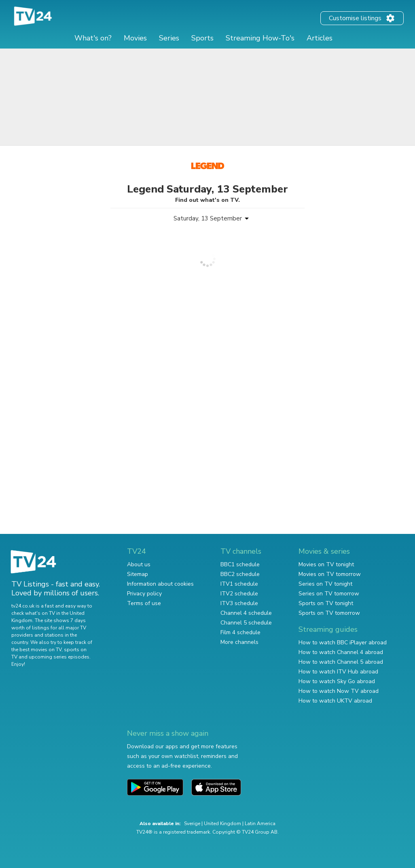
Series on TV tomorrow (329, 594)
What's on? (93, 38)
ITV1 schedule (239, 584)
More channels (239, 642)
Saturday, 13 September (208, 218)
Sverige (192, 824)
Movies (135, 38)
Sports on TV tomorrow (329, 613)
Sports (202, 38)
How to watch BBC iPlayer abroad (343, 643)
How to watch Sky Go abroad (337, 681)
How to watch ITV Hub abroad (338, 672)
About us (139, 564)
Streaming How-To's (260, 38)
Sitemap (138, 574)
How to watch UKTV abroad (335, 701)
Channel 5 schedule (246, 623)
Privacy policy (144, 594)
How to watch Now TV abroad (339, 691)
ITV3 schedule (239, 603)
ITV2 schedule (239, 594)
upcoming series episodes (59, 657)
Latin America (260, 824)
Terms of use (144, 603)
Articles (320, 38)
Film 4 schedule (240, 632)
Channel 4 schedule (246, 613)
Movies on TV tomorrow (330, 574)
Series (169, 38)
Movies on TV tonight (326, 564)
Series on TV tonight (325, 584)
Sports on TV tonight (326, 603)
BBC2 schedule (240, 574)
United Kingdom (222, 824)
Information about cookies (160, 584)
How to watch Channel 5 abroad (341, 662)
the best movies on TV (36, 650)
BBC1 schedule (240, 564)
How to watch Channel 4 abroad (341, 652)
